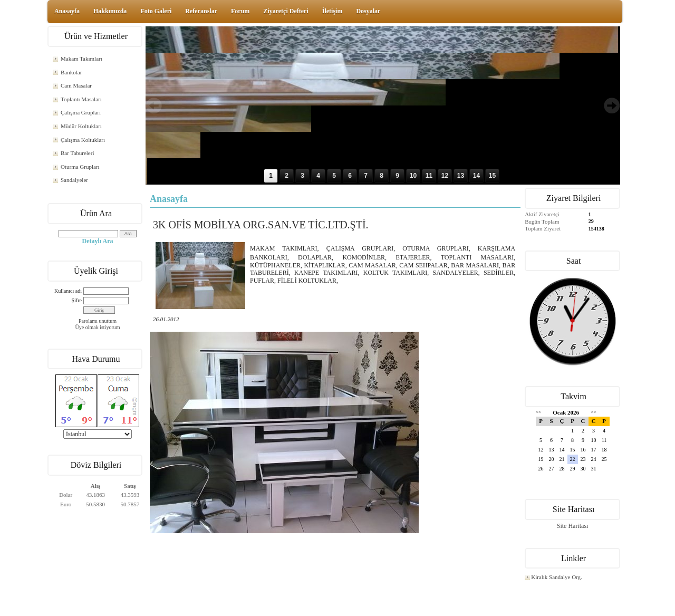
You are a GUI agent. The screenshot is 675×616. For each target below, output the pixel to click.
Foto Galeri (156, 11)
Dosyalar (368, 11)
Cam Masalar (76, 85)
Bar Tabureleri (77, 153)
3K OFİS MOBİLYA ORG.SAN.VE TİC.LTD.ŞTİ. (261, 225)
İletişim (332, 11)
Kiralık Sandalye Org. (557, 577)
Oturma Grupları (80, 167)
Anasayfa (67, 11)
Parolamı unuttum (98, 321)
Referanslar (201, 11)
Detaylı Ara (98, 241)
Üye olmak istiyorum (98, 327)
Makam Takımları (81, 59)
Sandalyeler (74, 180)
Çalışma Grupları (81, 112)
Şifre (77, 300)
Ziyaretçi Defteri (286, 11)
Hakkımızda (110, 11)
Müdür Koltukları (81, 126)
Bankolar (71, 72)
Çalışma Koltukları (83, 140)
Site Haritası (573, 526)
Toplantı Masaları (81, 99)
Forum (240, 11)
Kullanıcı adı (68, 291)
